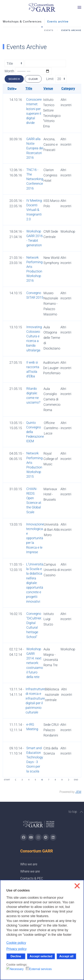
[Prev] (15, 780)
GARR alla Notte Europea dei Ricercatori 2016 (35, 148)
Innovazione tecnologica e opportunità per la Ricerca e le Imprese (35, 538)
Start (7, 780)
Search (14, 79)
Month (9, 71)
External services (41, 969)
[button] (79, 7)
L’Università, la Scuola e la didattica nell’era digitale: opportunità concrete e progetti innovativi (35, 583)
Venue (48, 88)
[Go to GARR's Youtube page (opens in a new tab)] (31, 837)
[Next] (69, 780)
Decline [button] (16, 956)
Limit (50, 79)
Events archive (58, 22)
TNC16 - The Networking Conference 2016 (35, 179)
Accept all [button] (66, 956)
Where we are (30, 871)
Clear (33, 79)
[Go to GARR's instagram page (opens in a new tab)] (38, 837)
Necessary (17, 969)
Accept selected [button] (41, 956)
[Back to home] (42, 7)
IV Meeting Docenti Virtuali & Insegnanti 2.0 (34, 210)
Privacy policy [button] (16, 949)
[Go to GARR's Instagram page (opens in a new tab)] (24, 837)
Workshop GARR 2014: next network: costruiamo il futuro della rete (35, 663)
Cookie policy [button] (16, 943)
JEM (78, 792)
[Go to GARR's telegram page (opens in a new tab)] (46, 837)
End (76, 780)
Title (29, 88)
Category (68, 88)
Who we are (29, 864)
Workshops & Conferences (22, 22)
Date (12, 88)
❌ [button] (77, 886)
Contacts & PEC (32, 878)
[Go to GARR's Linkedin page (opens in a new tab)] (53, 837)
